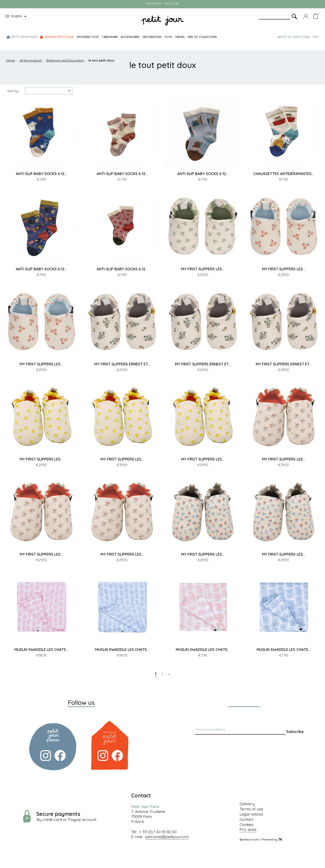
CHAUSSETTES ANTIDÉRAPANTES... (284, 174)
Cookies (247, 824)
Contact (247, 819)
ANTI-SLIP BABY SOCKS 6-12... (41, 174)
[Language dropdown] (17, 16)
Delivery (247, 804)
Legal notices (251, 814)
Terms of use (251, 809)
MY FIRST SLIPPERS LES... (203, 269)
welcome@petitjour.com (167, 837)
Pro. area (248, 829)
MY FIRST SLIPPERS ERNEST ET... (122, 364)
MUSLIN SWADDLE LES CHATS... (41, 650)
